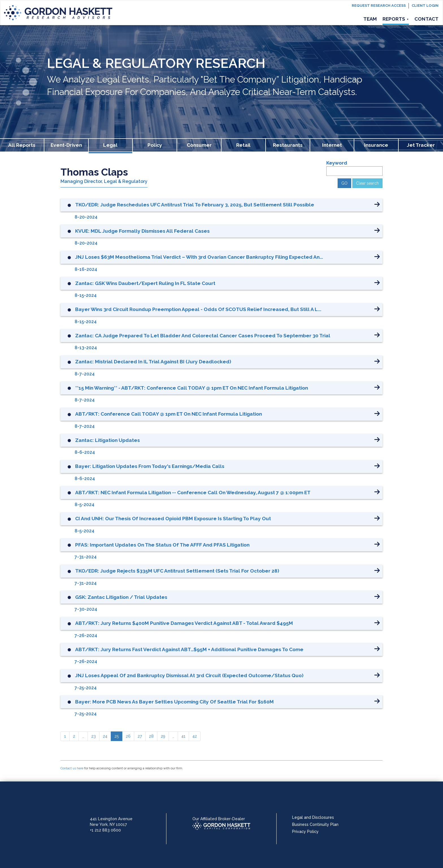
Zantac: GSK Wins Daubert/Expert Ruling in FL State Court (145, 283)
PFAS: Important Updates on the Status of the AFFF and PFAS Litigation (162, 545)
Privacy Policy (305, 832)
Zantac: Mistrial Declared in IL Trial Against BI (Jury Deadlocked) (153, 362)
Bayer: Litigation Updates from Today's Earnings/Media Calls (150, 466)
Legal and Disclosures (313, 817)
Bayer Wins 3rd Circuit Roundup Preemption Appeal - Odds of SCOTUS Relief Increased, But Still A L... (198, 309)
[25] (117, 736)
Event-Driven (66, 145)
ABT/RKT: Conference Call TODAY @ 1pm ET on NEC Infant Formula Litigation (169, 414)
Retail (243, 145)
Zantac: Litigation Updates (108, 440)
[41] (183, 736)
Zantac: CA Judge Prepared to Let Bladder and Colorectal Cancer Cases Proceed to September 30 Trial (203, 336)
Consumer (199, 145)
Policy (155, 145)
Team (370, 19)
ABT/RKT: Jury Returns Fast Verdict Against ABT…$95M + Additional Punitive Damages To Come (189, 649)
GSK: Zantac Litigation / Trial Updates (121, 597)
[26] (128, 736)
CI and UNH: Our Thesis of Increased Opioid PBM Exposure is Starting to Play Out (173, 519)
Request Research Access (379, 6)
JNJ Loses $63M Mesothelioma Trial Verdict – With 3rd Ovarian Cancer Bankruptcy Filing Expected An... (199, 257)
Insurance (376, 145)
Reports (396, 19)
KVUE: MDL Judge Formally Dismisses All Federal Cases (142, 231)
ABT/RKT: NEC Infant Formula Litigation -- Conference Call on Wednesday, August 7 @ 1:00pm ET (193, 493)
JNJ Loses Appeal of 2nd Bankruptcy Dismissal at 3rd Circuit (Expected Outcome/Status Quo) (189, 675)
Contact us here (72, 768)
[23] (94, 736)
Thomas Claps (94, 172)
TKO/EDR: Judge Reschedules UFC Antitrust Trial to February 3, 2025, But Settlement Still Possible (195, 205)
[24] (105, 736)
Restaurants (288, 145)
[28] (151, 736)
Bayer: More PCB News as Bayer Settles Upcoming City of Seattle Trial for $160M (174, 702)
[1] (65, 736)
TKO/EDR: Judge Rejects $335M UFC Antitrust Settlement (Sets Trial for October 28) (177, 571)
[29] (163, 736)
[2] (74, 736)
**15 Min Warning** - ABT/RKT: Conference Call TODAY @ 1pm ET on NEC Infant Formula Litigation (192, 388)
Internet (332, 145)
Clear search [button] (367, 183)
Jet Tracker (421, 145)
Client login (425, 6)
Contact (426, 19)
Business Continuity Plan (315, 824)
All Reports (22, 145)
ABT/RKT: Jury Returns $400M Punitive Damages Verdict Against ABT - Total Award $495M (184, 623)
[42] (195, 736)
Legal (110, 145)
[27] (140, 736)
